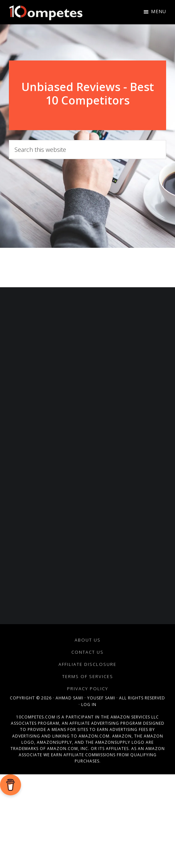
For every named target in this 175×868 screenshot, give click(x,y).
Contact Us (87, 652)
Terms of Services (88, 676)
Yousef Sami (101, 698)
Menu (159, 11)
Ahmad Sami (69, 698)
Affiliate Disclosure (87, 664)
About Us (88, 640)
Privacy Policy (88, 689)
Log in (89, 704)
